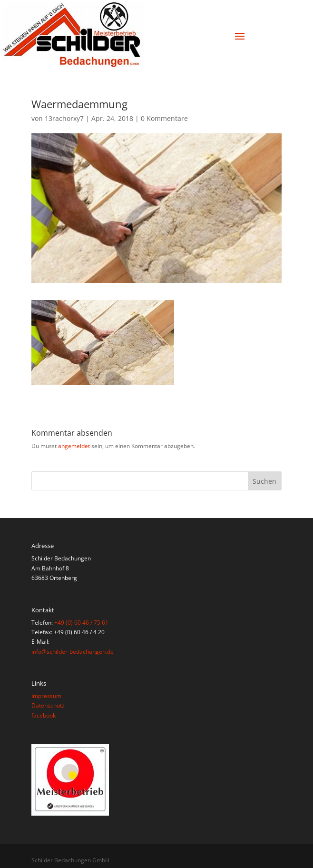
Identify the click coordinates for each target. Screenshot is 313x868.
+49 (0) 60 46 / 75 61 (81, 623)
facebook (44, 715)
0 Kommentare (164, 118)
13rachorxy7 (64, 118)
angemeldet (74, 446)
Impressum (46, 696)
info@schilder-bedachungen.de (73, 652)
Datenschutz (48, 705)
